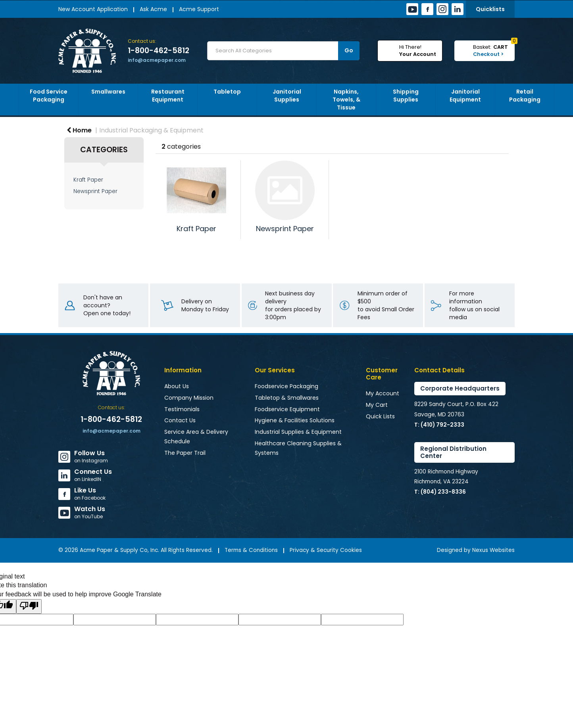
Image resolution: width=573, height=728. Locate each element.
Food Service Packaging (49, 96)
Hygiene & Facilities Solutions (295, 420)
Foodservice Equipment (287, 409)
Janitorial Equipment (465, 96)
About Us (177, 386)
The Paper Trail (185, 453)
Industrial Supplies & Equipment (298, 432)
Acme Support (199, 9)
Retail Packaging (525, 96)
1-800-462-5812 (159, 51)
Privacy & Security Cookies (326, 550)
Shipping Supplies (406, 96)
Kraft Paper (88, 180)
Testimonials (182, 409)
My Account (383, 393)
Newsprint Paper (95, 191)
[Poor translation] (29, 606)
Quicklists (490, 9)
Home (79, 130)
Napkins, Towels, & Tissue (346, 100)
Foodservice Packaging (286, 386)
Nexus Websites (493, 550)
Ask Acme (153, 9)
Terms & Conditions (251, 550)
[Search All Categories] (283, 51)
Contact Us (180, 420)
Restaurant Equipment (168, 96)
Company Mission (189, 398)
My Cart (377, 405)
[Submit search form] (349, 51)
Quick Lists (380, 416)
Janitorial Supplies (287, 96)
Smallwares (108, 92)
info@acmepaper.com (157, 60)
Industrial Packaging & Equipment (151, 130)
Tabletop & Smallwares (287, 398)
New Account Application (93, 9)
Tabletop (227, 92)
